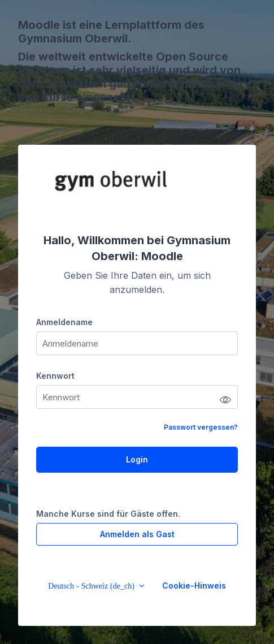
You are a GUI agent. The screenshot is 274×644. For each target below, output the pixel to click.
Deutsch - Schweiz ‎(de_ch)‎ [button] (92, 586)
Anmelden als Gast (137, 534)
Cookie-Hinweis (194, 585)
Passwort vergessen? (201, 427)
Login (137, 459)
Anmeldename (64, 322)
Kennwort (55, 376)
